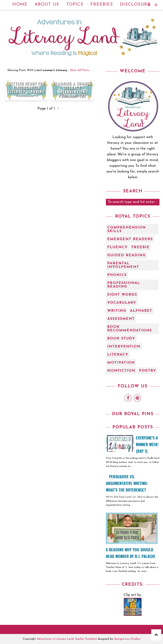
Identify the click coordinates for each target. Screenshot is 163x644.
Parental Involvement (123, 265)
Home (20, 4)
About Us (47, 4)
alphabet (141, 311)
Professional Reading (124, 285)
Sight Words (122, 295)
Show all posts (80, 70)
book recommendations (130, 329)
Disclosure (135, 4)
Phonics (117, 275)
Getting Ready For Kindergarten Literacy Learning (27, 87)
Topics (75, 4)
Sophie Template (86, 639)
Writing (117, 311)
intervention (124, 347)
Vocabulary (122, 303)
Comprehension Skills (127, 229)
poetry (148, 371)
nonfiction (121, 371)
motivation (121, 363)
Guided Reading (126, 255)
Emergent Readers (130, 239)
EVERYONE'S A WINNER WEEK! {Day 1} (147, 444)
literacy (118, 355)
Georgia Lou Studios (127, 639)
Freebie (141, 247)
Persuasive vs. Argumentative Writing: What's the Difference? (127, 483)
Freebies (102, 4)
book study (121, 339)
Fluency (117, 247)
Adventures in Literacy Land (55, 639)
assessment (121, 319)
